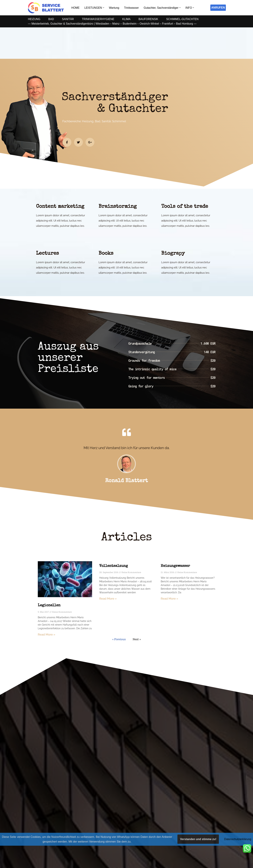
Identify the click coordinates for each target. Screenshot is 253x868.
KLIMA (127, 19)
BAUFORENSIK (150, 19)
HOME (76, 8)
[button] (104, 8)
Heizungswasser (175, 566)
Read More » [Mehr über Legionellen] (46, 634)
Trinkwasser (132, 8)
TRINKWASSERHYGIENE (99, 19)
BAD (51, 19)
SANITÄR (68, 19)
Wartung (115, 8)
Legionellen (49, 606)
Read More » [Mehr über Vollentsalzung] (108, 599)
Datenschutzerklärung (238, 839)
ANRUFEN (218, 8)
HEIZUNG (34, 19)
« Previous (119, 639)
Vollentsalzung (114, 566)
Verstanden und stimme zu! (198, 839)
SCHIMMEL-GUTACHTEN (184, 19)
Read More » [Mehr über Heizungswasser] (169, 599)
